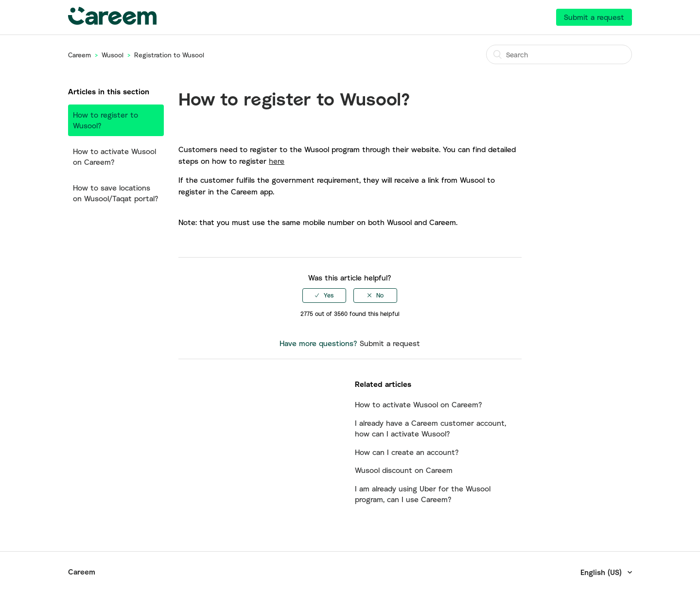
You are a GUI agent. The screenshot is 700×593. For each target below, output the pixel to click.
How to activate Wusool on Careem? (114, 157)
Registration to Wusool (169, 55)
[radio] (324, 296)
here (277, 161)
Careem (79, 55)
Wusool (113, 55)
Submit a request (594, 17)
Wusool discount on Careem (404, 470)
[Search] (559, 54)
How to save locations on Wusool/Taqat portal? (116, 193)
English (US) (602, 572)
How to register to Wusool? (105, 120)
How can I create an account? (407, 452)
